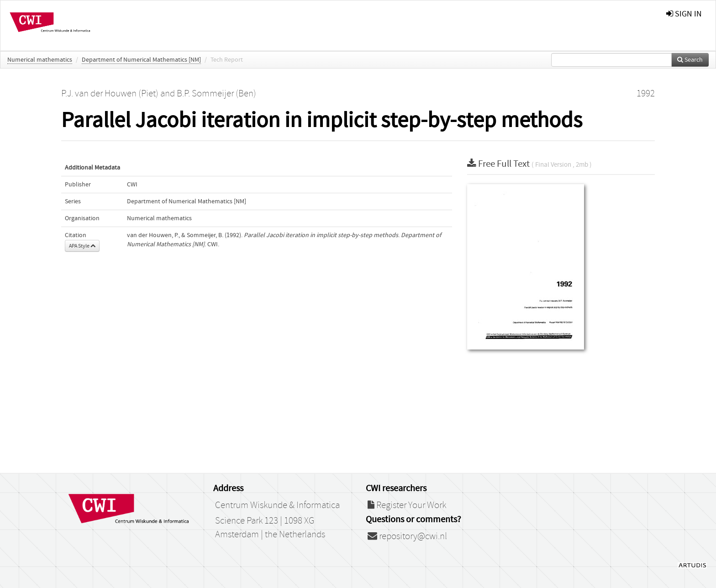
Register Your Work (407, 505)
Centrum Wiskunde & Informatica (277, 505)
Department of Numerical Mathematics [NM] (141, 60)
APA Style (82, 246)
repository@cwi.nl (407, 536)
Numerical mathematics (40, 60)
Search (690, 60)
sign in (684, 14)
